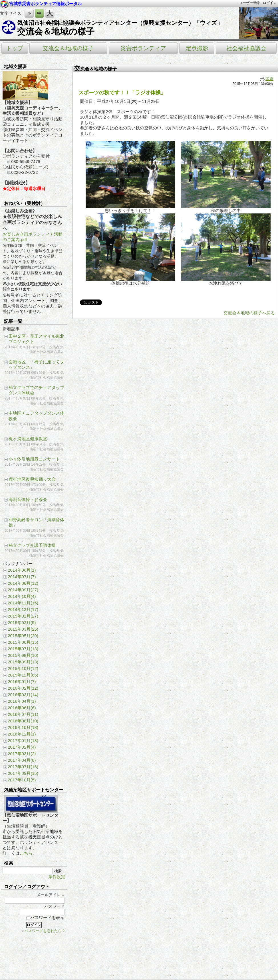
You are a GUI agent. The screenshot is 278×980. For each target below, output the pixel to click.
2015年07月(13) (23, 649)
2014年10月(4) (22, 596)
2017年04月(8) (22, 760)
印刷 (267, 79)
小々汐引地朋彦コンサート (34, 459)
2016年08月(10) (23, 721)
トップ (15, 48)
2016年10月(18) (23, 727)
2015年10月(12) (23, 668)
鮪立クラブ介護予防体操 (32, 545)
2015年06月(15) (23, 642)
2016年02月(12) (23, 688)
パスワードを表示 (46, 917)
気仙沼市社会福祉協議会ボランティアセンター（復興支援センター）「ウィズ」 (120, 23)
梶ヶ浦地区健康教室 (28, 439)
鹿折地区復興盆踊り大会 (32, 479)
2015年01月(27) (23, 616)
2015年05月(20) (23, 636)
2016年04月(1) (22, 701)
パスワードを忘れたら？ (45, 931)
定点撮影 (197, 48)
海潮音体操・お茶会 (28, 499)
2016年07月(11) (23, 714)
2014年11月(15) (23, 603)
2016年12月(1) (22, 734)
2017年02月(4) (22, 747)
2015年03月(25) (23, 629)
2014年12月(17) (23, 609)
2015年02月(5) (22, 623)
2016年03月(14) (23, 695)
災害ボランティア (143, 48)
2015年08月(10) (23, 655)
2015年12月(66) (23, 675)
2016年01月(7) (22, 681)
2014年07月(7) (22, 577)
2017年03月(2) (22, 754)
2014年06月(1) (22, 570)
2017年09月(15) (23, 773)
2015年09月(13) (23, 662)
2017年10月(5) (22, 780)
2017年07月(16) (23, 767)
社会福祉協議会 (246, 48)
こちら (26, 853)
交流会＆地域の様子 (56, 31)
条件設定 (57, 877)
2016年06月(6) (22, 708)
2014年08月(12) (23, 583)
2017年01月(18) (23, 740)
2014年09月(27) (23, 590)
